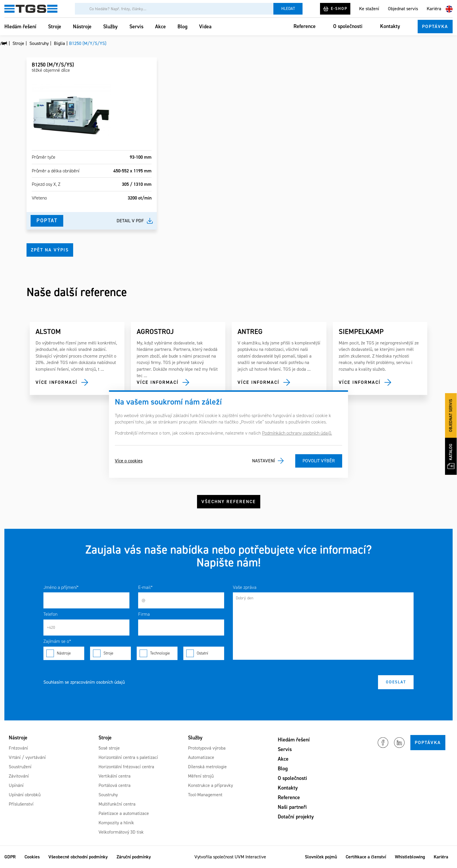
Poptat (47, 220)
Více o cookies (129, 461)
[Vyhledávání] (174, 9)
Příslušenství (21, 804)
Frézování (18, 748)
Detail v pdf (130, 221)
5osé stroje (109, 748)
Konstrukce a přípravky (210, 785)
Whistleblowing (410, 857)
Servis (136, 27)
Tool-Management (205, 795)
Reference (305, 26)
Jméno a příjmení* (61, 587)
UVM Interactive (250, 857)
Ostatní (204, 653)
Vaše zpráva (245, 587)
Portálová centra (115, 785)
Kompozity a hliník (116, 823)
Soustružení (20, 767)
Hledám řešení (20, 27)
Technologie (157, 653)
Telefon (50, 614)
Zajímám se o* (57, 641)
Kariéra (434, 9)
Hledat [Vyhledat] (288, 9)
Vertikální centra (115, 776)
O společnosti (348, 26)
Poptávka (435, 26)
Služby (110, 27)
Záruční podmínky (134, 857)
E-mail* (145, 587)
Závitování (19, 776)
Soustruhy (108, 795)
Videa (205, 27)
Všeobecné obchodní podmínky (78, 857)
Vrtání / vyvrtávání (27, 757)
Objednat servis (403, 9)
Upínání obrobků (25, 795)
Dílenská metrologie (207, 767)
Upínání (16, 785)
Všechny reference (229, 502)
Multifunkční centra (117, 804)
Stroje (55, 27)
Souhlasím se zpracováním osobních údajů (84, 682)
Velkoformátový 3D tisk (121, 832)
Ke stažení (369, 9)
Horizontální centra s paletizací (128, 757)
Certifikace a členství (366, 857)
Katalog (451, 456)
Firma (144, 614)
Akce (160, 27)
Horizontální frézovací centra (126, 767)
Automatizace (201, 757)
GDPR (10, 857)
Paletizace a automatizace (124, 813)
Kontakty (390, 26)
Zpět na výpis (50, 250)
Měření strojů (201, 776)
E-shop (335, 9)
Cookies (32, 857)
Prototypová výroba (207, 748)
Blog (182, 27)
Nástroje (82, 27)
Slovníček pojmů (321, 857)
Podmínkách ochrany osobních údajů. (297, 433)
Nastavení (263, 461)
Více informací (57, 382)
